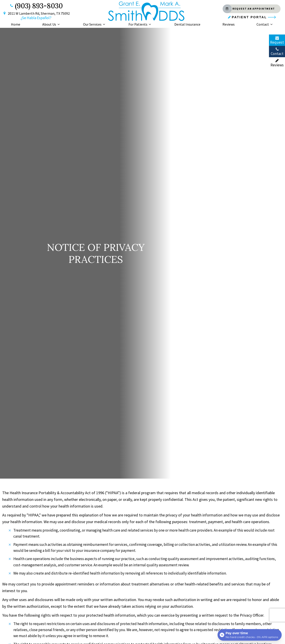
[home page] (146, 11)
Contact (265, 24)
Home (16, 24)
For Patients (140, 24)
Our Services (95, 24)
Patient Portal (247, 17)
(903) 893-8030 (36, 6)
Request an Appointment (249, 9)
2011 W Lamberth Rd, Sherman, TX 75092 (36, 13)
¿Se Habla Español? (36, 18)
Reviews (229, 24)
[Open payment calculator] (250, 635)
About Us (52, 24)
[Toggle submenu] (59, 24)
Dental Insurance (187, 24)
